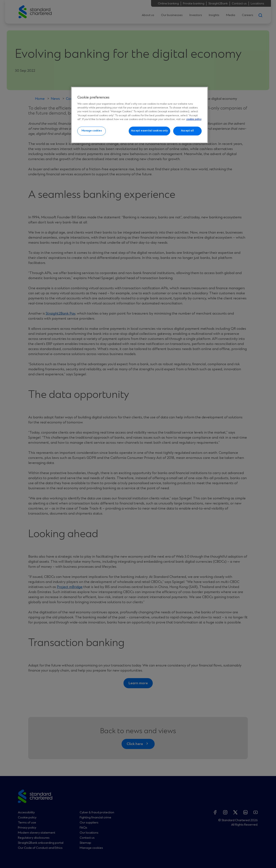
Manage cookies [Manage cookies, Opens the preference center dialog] (92, 131)
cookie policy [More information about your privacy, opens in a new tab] (194, 119)
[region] (139, 115)
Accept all (187, 131)
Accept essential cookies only (149, 131)
